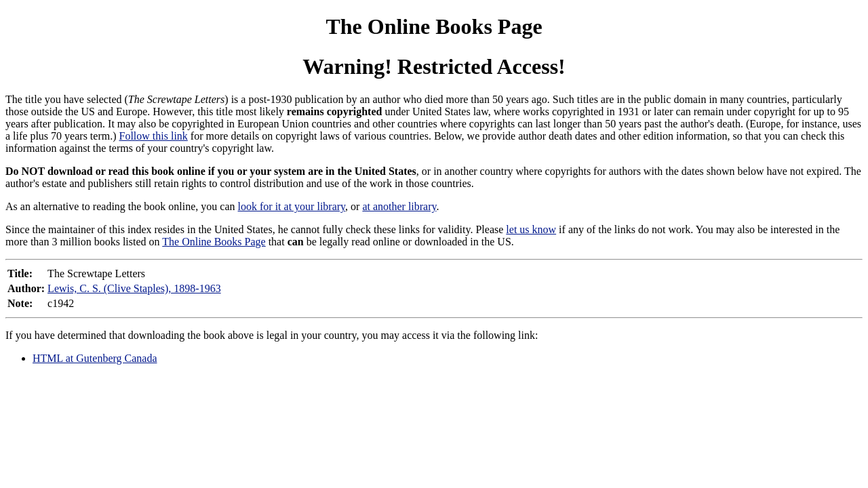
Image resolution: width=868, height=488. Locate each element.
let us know (531, 229)
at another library (399, 206)
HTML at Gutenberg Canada (95, 358)
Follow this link (154, 136)
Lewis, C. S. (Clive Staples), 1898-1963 (134, 288)
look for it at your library (292, 206)
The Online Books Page (434, 26)
